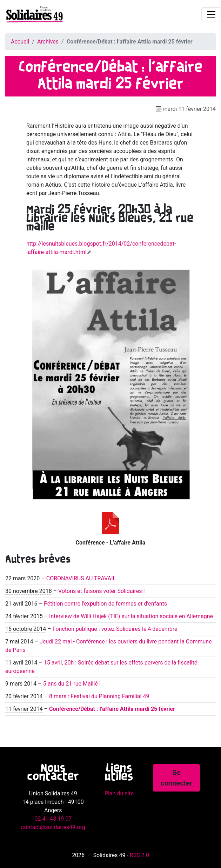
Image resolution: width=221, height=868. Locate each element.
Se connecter (176, 778)
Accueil (20, 42)
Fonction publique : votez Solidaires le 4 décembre (115, 629)
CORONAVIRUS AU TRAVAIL (81, 578)
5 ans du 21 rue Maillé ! (72, 684)
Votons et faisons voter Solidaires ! (102, 591)
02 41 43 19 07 (53, 819)
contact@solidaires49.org (53, 827)
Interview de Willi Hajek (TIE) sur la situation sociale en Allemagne (131, 616)
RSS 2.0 (139, 855)
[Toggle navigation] (211, 14)
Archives (48, 42)
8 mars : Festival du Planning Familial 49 (99, 696)
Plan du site (119, 793)
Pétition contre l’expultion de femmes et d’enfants (105, 604)
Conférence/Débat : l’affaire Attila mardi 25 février (112, 709)
